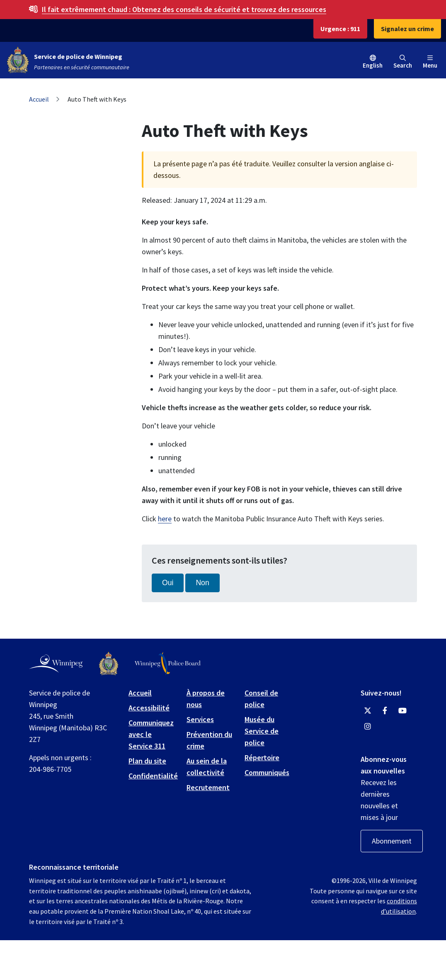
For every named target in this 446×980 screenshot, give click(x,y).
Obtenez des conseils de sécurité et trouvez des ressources (184, 9)
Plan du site (147, 761)
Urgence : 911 (340, 29)
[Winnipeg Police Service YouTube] (402, 711)
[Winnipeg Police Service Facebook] (385, 711)
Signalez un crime (407, 29)
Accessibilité (149, 708)
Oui (168, 583)
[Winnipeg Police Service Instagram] (368, 727)
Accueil (39, 99)
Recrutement (208, 787)
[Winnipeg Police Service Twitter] (368, 711)
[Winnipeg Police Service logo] (109, 664)
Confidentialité (153, 776)
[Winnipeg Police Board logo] (168, 664)
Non (202, 583)
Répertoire (262, 757)
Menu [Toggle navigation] (430, 62)
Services (200, 719)
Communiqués (267, 772)
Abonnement (392, 841)
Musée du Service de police (262, 731)
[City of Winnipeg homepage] (56, 664)
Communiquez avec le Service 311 (151, 734)
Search (403, 62)
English (373, 65)
